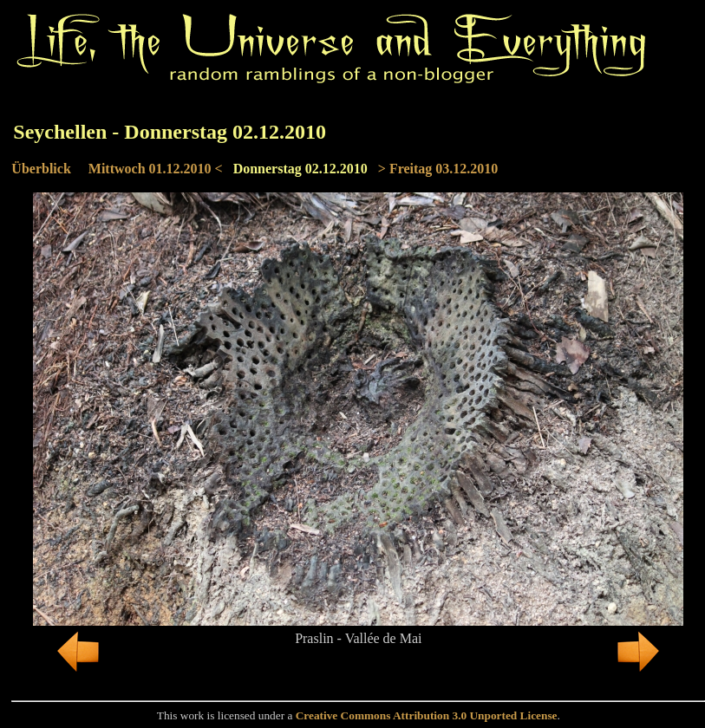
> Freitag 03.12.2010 (438, 169)
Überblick (41, 169)
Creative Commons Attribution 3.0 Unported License (427, 715)
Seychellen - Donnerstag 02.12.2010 (170, 132)
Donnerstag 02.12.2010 (300, 169)
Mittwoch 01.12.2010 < (156, 169)
